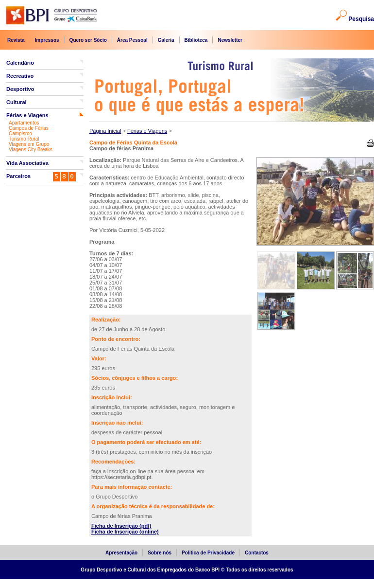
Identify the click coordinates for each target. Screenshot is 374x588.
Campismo (20, 134)
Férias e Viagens (27, 115)
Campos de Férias (29, 128)
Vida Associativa (27, 163)
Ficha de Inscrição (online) (125, 532)
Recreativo (20, 76)
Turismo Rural (24, 139)
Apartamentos (24, 123)
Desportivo (20, 89)
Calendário (20, 63)
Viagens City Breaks (31, 150)
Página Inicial (105, 131)
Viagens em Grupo (29, 144)
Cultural (17, 102)
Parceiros (18, 176)
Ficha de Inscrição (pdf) (121, 526)
